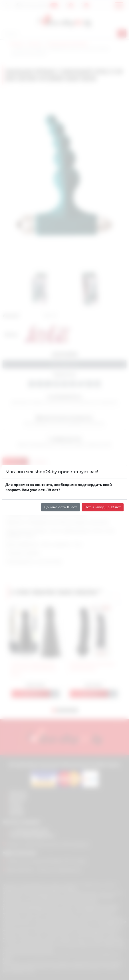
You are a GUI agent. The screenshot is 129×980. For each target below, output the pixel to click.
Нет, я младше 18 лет (103, 507)
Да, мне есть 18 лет (61, 507)
